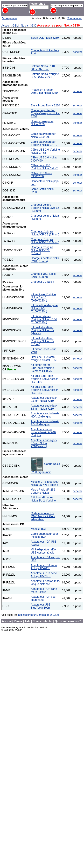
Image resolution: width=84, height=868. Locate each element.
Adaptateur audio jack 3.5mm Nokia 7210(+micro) (44, 443)
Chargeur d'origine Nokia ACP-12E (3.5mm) (42, 250)
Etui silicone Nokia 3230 (45, 105)
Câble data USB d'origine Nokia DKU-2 (44, 167)
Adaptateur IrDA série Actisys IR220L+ (44, 575)
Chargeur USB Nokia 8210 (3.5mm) (43, 275)
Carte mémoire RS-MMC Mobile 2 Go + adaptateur (43, 516)
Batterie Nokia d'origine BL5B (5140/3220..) (45, 76)
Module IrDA (38, 529)
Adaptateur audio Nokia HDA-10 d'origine (45, 415)
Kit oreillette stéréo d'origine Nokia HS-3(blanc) (42, 330)
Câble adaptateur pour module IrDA (44, 535)
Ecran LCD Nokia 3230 (45, 38)
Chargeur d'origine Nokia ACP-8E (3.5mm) (45, 241)
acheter (77, 52)
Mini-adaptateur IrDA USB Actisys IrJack (43, 551)
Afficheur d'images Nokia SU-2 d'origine (43, 499)
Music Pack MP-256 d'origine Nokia (43, 491)
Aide (27, 621)
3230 (33, 26)
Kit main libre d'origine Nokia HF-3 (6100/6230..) (44, 308)
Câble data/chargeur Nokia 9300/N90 (43, 135)
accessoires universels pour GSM (39, 615)
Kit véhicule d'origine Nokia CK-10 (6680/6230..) (43, 297)
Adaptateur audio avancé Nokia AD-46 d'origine (43, 432)
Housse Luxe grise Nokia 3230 (42, 123)
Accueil (6, 26)
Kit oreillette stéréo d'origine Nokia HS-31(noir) (42, 341)
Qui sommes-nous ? (68, 621)
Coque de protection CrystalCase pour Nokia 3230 (45, 113)
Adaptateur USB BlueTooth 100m (41, 606)
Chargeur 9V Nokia (42, 282)
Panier (18, 621)
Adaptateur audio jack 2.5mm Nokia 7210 (44, 399)
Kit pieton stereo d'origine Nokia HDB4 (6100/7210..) (44, 319)
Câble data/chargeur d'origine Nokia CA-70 (44, 143)
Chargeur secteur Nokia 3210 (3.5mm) (45, 260)
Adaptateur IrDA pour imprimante (44, 598)
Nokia (25, 26)
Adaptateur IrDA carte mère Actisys (44, 590)
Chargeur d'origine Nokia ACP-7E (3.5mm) (45, 233)
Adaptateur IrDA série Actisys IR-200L (44, 567)
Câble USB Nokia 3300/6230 (41, 175)
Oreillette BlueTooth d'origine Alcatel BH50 (44, 359)
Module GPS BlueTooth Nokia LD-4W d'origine (45, 483)
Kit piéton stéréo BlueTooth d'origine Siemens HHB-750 (42, 368)
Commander (74, 18)
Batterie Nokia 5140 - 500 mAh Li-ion (44, 68)
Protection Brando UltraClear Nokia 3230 (44, 91)
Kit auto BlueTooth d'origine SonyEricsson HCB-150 (45, 390)
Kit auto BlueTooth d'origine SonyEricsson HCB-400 (45, 379)
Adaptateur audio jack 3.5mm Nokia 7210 (44, 407)
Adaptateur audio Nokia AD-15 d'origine (45, 423)
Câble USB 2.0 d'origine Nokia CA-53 (45, 151)
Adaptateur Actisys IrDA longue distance (45, 583)
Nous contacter (43, 621)
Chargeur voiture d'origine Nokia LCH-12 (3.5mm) (45, 208)
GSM (16, 26)
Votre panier (10, 18)
